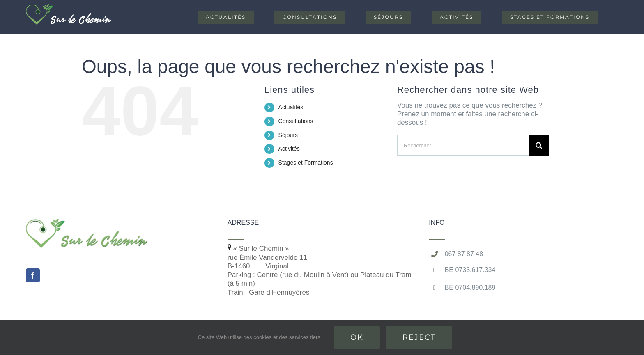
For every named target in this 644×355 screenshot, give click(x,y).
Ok (357, 337)
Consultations (296, 121)
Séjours (288, 135)
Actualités (291, 107)
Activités (289, 149)
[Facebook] (33, 275)
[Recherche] (539, 145)
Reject (419, 337)
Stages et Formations (306, 163)
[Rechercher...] (463, 145)
